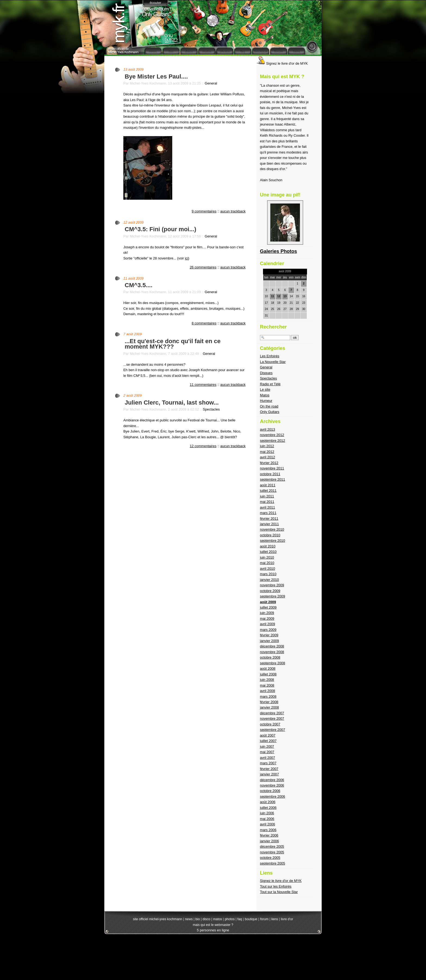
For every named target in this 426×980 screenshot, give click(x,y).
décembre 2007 (272, 713)
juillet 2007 (268, 741)
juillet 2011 (268, 491)
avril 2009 (268, 624)
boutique (251, 919)
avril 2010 (268, 569)
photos (230, 919)
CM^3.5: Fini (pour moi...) (160, 229)
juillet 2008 (268, 674)
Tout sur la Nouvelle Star (279, 892)
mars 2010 (268, 574)
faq (240, 919)
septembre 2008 (272, 663)
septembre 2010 (272, 541)
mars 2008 (268, 696)
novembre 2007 (272, 718)
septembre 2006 (272, 796)
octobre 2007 (270, 724)
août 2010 (268, 546)
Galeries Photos (278, 251)
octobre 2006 (270, 791)
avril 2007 (268, 758)
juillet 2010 (268, 552)
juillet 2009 (268, 607)
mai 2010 (267, 563)
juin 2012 (267, 446)
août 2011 (268, 485)
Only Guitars (270, 412)
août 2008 (268, 669)
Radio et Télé (270, 384)
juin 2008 (267, 680)
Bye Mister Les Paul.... (156, 76)
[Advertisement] (213, 953)
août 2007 (268, 735)
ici (187, 258)
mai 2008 (267, 685)
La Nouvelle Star (273, 362)
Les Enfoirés (270, 356)
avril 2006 (268, 824)
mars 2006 (268, 830)
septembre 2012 (272, 441)
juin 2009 (267, 613)
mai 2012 (267, 452)
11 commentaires (203, 385)
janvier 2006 (270, 841)
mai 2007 (267, 752)
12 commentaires (203, 446)
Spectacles (211, 409)
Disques (266, 373)
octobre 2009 (270, 591)
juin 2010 (267, 557)
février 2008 (269, 702)
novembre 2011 (272, 468)
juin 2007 (267, 746)
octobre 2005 (270, 858)
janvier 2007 (270, 774)
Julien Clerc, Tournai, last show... (172, 403)
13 (285, 296)
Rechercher (273, 327)
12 (279, 296)
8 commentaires (204, 323)
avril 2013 (268, 429)
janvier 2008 (270, 707)
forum (264, 919)
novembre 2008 (272, 652)
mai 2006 (267, 819)
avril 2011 (268, 507)
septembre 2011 (272, 479)
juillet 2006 (268, 808)
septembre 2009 (272, 596)
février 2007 (269, 769)
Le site (265, 389)
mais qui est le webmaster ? (213, 925)
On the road (269, 406)
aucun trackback (233, 211)
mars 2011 (268, 513)
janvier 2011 (270, 524)
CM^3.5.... (139, 285)
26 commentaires (203, 267)
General (211, 83)
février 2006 (269, 835)
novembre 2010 (272, 529)
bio (198, 919)
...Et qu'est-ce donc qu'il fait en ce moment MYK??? (173, 344)
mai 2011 (267, 502)
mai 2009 (267, 619)
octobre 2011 (270, 474)
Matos (265, 395)
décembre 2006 (272, 780)
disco (206, 919)
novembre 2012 (272, 435)
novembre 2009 (272, 585)
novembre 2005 (272, 852)
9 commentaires (204, 211)
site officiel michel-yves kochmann (157, 919)
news (189, 919)
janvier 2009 (270, 641)
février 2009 (269, 635)
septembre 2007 (272, 730)
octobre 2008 (270, 657)
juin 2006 (267, 813)
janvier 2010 (270, 580)
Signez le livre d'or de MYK (282, 63)
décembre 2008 (272, 646)
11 (272, 296)
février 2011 (269, 519)
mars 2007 (268, 763)
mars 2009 (268, 630)
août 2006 (268, 802)
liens (275, 919)
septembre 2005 (272, 863)
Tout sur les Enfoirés (276, 886)
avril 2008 (268, 691)
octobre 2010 (270, 535)
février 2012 (269, 463)
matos (217, 919)
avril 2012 (268, 457)
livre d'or (287, 919)
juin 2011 (267, 496)
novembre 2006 (272, 785)
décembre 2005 (272, 846)
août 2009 (268, 602)
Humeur (266, 401)
